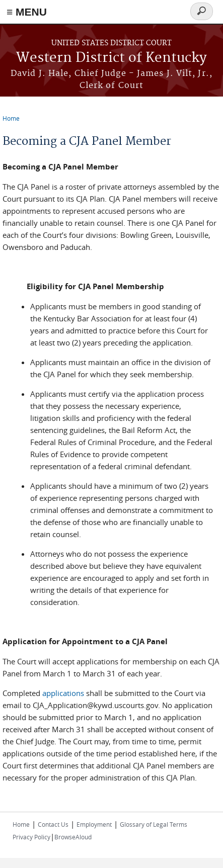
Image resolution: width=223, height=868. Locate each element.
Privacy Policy (31, 837)
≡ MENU (27, 12)
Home (11, 118)
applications (63, 693)
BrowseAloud (73, 837)
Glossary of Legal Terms (154, 824)
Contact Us (53, 824)
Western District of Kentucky (111, 58)
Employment (94, 824)
